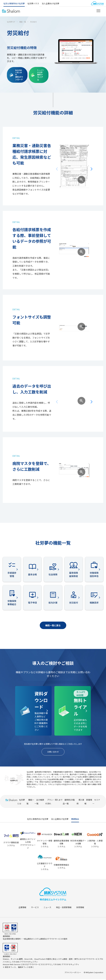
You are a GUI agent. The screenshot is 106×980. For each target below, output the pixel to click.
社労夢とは (21, 802)
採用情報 (83, 908)
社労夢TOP (11, 22)
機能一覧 (23, 22)
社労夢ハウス (33, 3)
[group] (74, 166)
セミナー (96, 802)
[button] (91, 169)
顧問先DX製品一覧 (69, 802)
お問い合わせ (53, 752)
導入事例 (80, 802)
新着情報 (88, 802)
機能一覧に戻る (53, 625)
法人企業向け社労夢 (51, 3)
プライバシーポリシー (73, 973)
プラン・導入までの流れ (54, 802)
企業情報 (23, 908)
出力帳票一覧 (39, 802)
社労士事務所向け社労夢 (14, 3)
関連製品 (75, 820)
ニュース (49, 908)
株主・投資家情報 (66, 908)
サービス (36, 908)
